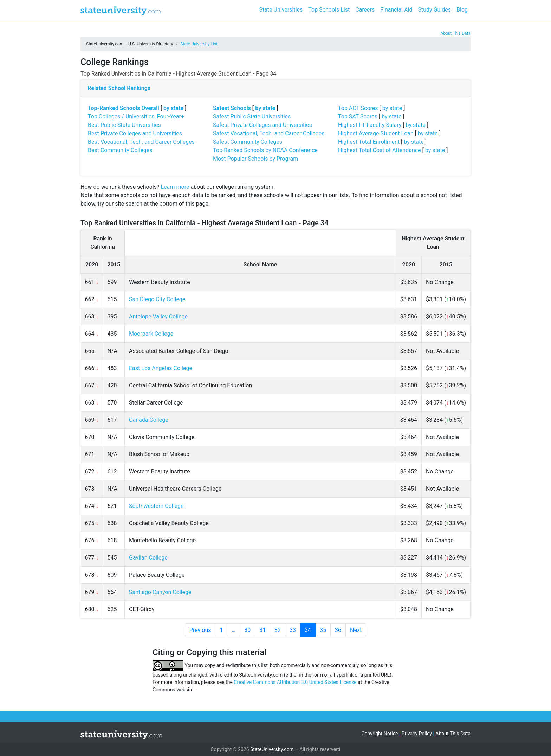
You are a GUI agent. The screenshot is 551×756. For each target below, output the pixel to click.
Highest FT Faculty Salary (370, 125)
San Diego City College (157, 299)
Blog (462, 10)
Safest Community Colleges (248, 142)
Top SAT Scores (358, 117)
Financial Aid (396, 10)
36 (338, 630)
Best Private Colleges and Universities (135, 133)
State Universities (281, 10)
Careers (365, 10)
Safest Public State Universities (252, 117)
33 (293, 630)
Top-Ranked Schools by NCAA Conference (265, 150)
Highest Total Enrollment (369, 142)
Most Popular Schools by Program (255, 159)
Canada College (149, 420)
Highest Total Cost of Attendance (380, 150)
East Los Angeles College (161, 368)
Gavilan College (148, 558)
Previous (200, 630)
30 (247, 630)
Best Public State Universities (124, 125)
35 (323, 630)
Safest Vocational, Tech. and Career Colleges (269, 133)
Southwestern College (156, 506)
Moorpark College (151, 334)
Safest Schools (232, 108)
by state (173, 108)
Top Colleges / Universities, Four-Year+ (136, 117)
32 (278, 630)
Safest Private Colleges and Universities (262, 125)
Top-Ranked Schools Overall (124, 108)
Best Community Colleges (120, 150)
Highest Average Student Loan (376, 133)
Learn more (175, 187)
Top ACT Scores (358, 108)
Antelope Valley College (158, 316)
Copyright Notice (380, 734)
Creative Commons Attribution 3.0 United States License (295, 682)
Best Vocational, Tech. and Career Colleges (141, 142)
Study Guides (435, 10)
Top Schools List (329, 10)
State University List (199, 44)
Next (356, 630)
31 (262, 630)
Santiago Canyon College (160, 592)
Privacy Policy (417, 734)
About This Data (456, 33)
